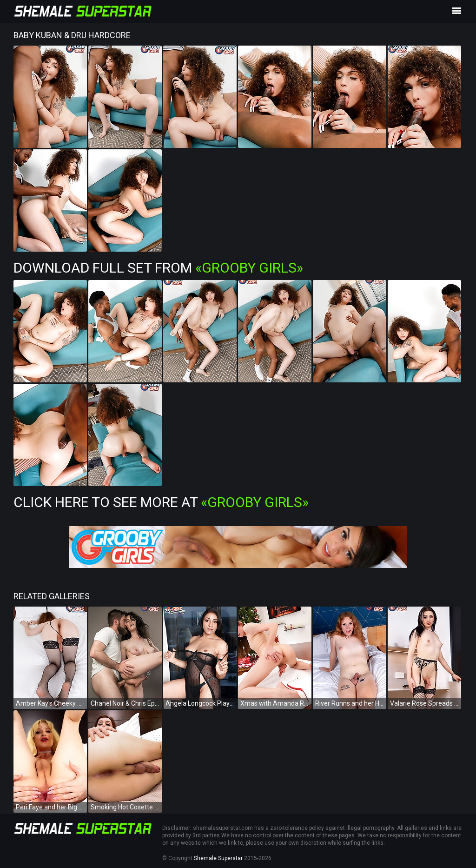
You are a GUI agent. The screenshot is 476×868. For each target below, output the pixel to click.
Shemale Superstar (218, 858)
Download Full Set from (158, 268)
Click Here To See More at (161, 502)
